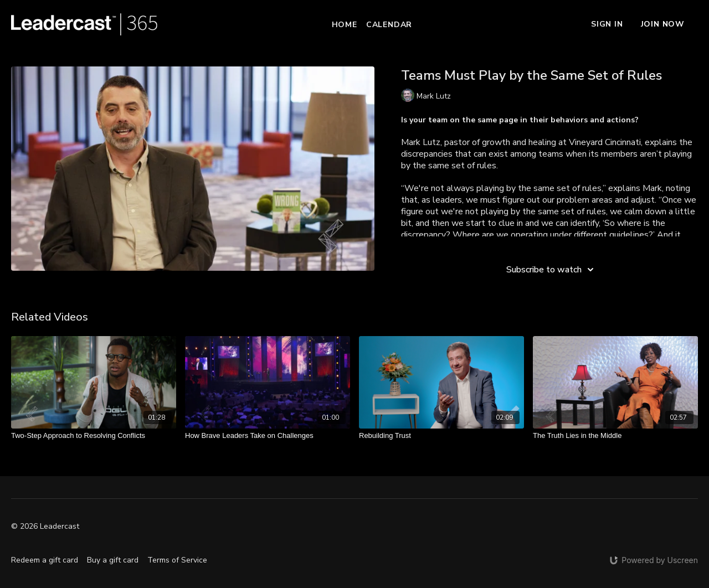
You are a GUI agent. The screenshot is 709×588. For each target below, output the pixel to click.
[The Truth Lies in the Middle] (615, 436)
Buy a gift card (113, 560)
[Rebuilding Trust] (441, 436)
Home (345, 25)
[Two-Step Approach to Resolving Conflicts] (94, 436)
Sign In (607, 24)
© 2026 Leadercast (45, 527)
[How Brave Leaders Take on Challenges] (268, 436)
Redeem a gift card (45, 560)
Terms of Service (177, 560)
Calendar (389, 25)
